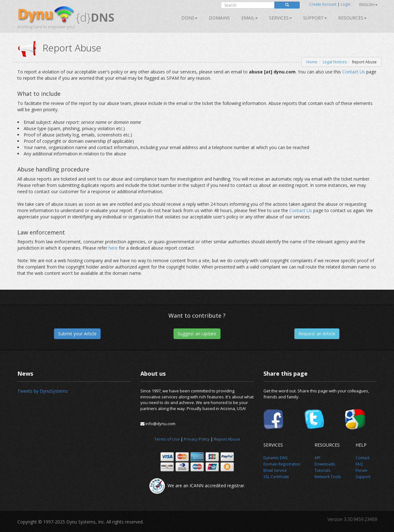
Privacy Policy (197, 439)
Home (312, 62)
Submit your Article (77, 334)
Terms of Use (167, 439)
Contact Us (354, 72)
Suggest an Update (197, 334)
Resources (352, 18)
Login (346, 4)
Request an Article (317, 334)
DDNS (189, 18)
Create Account (323, 4)
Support (315, 18)
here (113, 248)
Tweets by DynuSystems (43, 391)
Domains (219, 18)
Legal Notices (335, 62)
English (368, 5)
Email (250, 18)
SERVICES (280, 18)
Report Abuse (227, 439)
